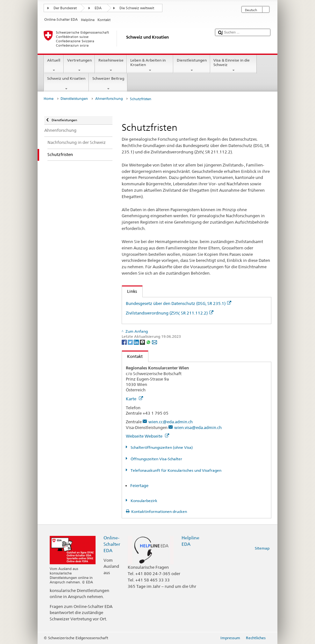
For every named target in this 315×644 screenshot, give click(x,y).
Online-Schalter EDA (112, 544)
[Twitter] (131, 342)
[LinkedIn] (137, 342)
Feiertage (139, 485)
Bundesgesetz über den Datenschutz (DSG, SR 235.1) (179, 303)
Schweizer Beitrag (108, 84)
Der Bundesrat (65, 8)
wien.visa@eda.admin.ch (198, 427)
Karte (134, 399)
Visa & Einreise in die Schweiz (233, 65)
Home (49, 99)
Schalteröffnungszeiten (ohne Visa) (161, 447)
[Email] (154, 342)
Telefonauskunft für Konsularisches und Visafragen (175, 470)
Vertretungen (79, 65)
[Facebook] (125, 342)
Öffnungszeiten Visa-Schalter (156, 459)
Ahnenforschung (109, 99)
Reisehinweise (111, 65)
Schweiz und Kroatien (66, 84)
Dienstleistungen (192, 65)
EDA (98, 8)
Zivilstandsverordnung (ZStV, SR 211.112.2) (170, 313)
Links (130, 291)
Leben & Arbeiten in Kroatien (150, 65)
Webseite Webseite (147, 436)
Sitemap (262, 548)
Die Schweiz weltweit (137, 8)
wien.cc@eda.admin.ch (171, 422)
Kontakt (132, 356)
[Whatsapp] (149, 342)
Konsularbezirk (143, 501)
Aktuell (54, 65)
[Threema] (143, 342)
